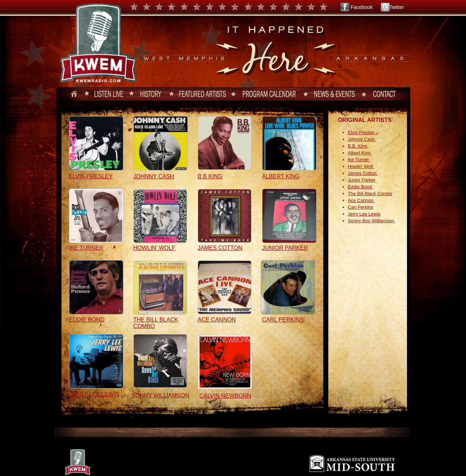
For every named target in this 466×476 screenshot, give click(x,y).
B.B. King (358, 146)
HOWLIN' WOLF (154, 248)
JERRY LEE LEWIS (94, 394)
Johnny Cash (362, 139)
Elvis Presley (362, 132)
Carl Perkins (361, 207)
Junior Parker (362, 180)
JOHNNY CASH (154, 176)
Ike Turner (359, 160)
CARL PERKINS (283, 320)
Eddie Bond (361, 187)
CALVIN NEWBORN (225, 396)
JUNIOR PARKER (285, 248)
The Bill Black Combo (370, 194)
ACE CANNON (217, 320)
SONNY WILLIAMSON (161, 395)
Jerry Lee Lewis (364, 214)
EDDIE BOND (87, 320)
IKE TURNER (86, 248)
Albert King (360, 153)
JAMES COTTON (220, 248)
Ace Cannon (361, 200)
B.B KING (210, 176)
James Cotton (363, 173)
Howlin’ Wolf (361, 166)
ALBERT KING (281, 176)
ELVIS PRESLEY (91, 176)
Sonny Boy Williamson (372, 221)
